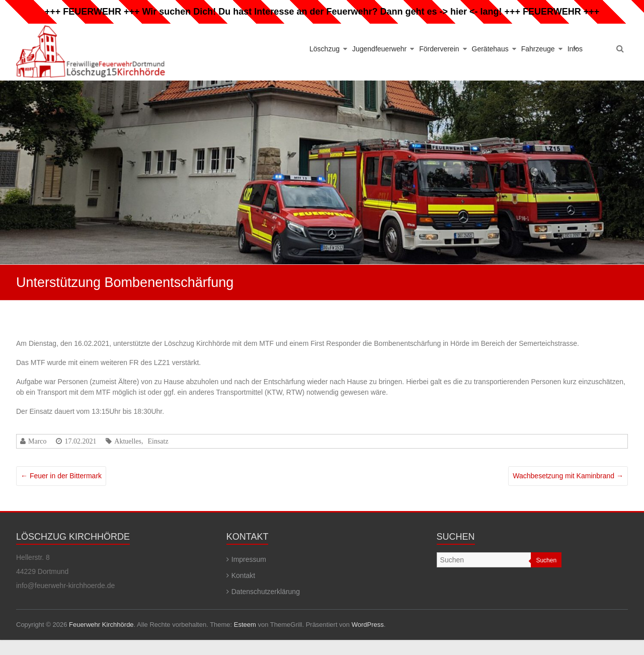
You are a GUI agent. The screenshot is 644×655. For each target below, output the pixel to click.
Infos (575, 49)
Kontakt (243, 575)
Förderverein (439, 49)
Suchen (546, 560)
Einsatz (158, 441)
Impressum (249, 559)
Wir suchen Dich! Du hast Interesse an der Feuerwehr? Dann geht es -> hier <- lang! (322, 12)
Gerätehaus (490, 49)
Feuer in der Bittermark (61, 476)
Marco (37, 441)
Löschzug (325, 49)
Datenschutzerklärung (266, 592)
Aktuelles (128, 441)
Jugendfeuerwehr (379, 49)
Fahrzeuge (538, 49)
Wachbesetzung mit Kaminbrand (568, 476)
